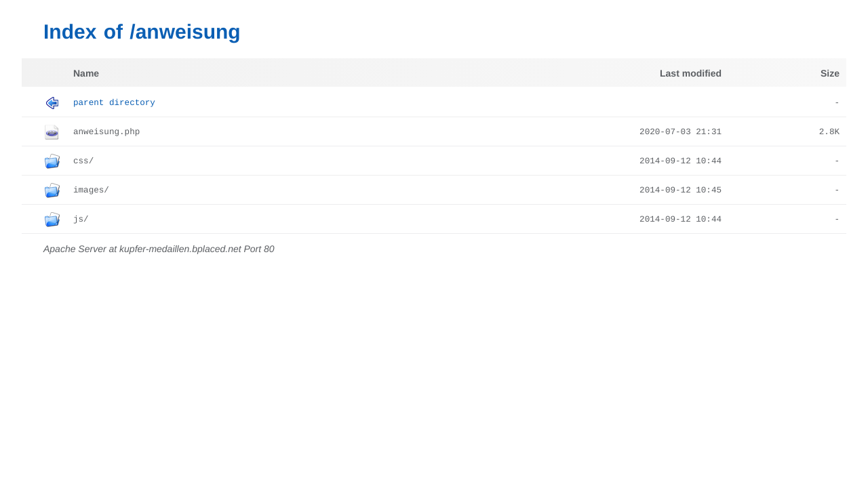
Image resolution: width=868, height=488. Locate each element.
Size (830, 73)
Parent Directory (114, 103)
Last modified (691, 73)
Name (86, 73)
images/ (91, 190)
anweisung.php (106, 132)
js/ (81, 220)
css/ (83, 161)
